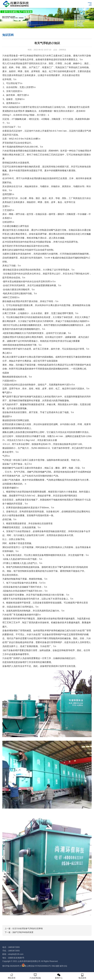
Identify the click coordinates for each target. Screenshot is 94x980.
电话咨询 (82, 976)
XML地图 (55, 966)
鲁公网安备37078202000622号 (38, 966)
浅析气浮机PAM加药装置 (23, 932)
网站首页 (12, 976)
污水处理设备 (35, 976)
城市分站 (63, 966)
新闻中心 (59, 976)
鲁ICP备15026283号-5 (12, 966)
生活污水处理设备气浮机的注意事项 (27, 929)
